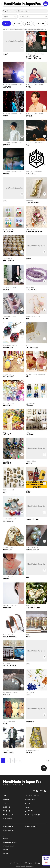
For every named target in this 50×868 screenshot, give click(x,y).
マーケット (17, 23)
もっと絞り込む (25, 17)
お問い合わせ (29, 863)
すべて (7, 23)
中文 (42, 791)
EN (34, 791)
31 (20, 761)
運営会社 (38, 863)
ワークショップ (28, 23)
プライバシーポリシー (16, 863)
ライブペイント (40, 23)
